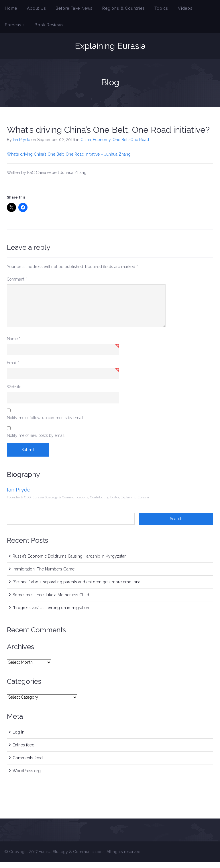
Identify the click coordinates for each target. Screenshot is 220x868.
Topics (145, 10)
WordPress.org (27, 776)
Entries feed (23, 751)
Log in (18, 738)
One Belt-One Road (131, 145)
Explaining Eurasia (110, 52)
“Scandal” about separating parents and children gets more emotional (77, 588)
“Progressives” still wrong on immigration (51, 613)
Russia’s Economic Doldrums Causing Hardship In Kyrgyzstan (70, 562)
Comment (17, 285)
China (86, 145)
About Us (33, 10)
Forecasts (190, 10)
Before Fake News (67, 10)
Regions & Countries (111, 10)
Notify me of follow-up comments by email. (46, 423)
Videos (166, 10)
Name (14, 344)
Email (13, 368)
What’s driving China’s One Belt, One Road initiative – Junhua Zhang (69, 160)
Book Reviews (17, 29)
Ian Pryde (21, 145)
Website (14, 393)
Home (10, 10)
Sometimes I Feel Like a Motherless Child (51, 601)
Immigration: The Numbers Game (44, 575)
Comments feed (28, 764)
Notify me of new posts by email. (36, 441)
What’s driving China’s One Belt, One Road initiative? (108, 135)
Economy (102, 145)
